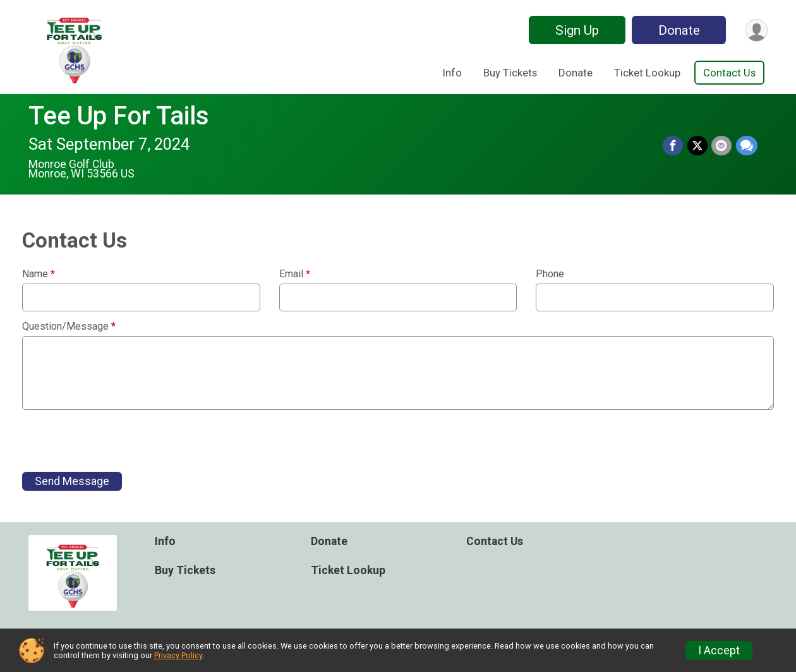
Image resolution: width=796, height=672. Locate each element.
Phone (550, 274)
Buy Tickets (510, 73)
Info (452, 73)
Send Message (72, 481)
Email (295, 274)
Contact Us (729, 73)
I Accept (719, 651)
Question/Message (69, 327)
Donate (678, 30)
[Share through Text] (747, 146)
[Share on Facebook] (674, 146)
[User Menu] (756, 30)
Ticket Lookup (647, 73)
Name (39, 274)
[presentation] (118, 441)
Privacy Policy (178, 655)
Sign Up (576, 30)
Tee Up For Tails (119, 116)
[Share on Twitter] (698, 146)
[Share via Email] (722, 146)
